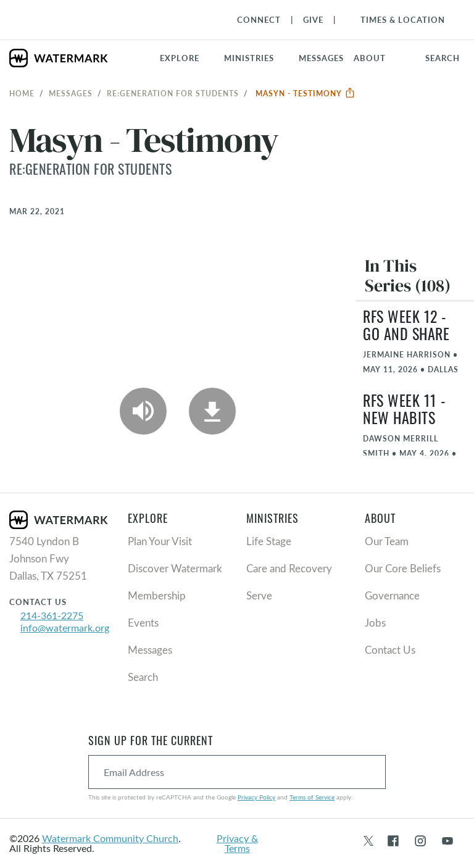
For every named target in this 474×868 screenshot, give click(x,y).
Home (22, 93)
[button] (256, 58)
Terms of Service (312, 797)
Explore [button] (180, 58)
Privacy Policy (256, 797)
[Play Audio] (143, 411)
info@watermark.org (65, 628)
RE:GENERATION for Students (173, 93)
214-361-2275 (52, 615)
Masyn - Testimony (306, 93)
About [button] (370, 58)
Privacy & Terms (237, 843)
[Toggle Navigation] (397, 20)
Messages (71, 93)
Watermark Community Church (110, 838)
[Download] (212, 411)
